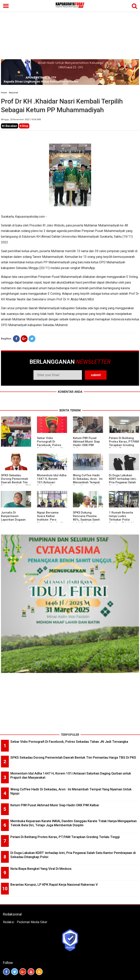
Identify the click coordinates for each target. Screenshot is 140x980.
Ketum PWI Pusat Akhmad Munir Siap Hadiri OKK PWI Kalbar (86, 443)
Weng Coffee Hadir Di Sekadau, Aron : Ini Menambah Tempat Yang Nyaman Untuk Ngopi (88, 482)
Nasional (13, 93)
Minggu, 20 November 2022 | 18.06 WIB (21, 120)
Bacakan (10, 126)
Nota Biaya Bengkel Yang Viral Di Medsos (41, 869)
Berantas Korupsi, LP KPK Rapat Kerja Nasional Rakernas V (54, 885)
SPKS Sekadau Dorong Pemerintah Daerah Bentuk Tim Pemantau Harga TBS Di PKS (16, 482)
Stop (24, 126)
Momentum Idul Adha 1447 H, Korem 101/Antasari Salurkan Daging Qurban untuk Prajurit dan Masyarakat (52, 484)
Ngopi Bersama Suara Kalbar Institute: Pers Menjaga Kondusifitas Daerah (52, 520)
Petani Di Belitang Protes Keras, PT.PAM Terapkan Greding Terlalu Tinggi (124, 443)
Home (4, 93)
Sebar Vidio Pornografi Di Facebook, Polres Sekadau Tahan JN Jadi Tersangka (50, 445)
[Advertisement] (70, 30)
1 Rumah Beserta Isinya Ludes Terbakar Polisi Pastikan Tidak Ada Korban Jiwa (122, 520)
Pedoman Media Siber (32, 922)
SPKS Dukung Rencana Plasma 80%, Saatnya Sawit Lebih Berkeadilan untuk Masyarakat (86, 520)
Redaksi (9, 922)
